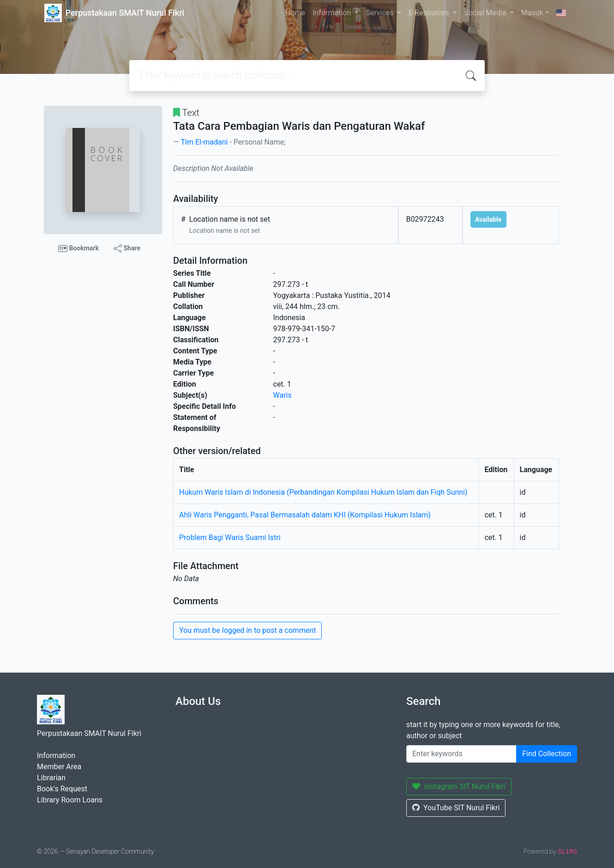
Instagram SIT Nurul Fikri (459, 786)
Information (333, 13)
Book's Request (62, 789)
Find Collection (547, 754)
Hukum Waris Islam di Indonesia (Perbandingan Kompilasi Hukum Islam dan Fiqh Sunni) (323, 492)
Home (295, 13)
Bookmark (78, 249)
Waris (283, 395)
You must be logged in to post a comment (247, 630)
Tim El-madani (204, 142)
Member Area (59, 767)
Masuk (532, 13)
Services (380, 13)
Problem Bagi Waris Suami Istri (230, 537)
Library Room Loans (70, 800)
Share (127, 249)
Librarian (51, 778)
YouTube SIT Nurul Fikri (456, 808)
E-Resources (430, 13)
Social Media (486, 13)
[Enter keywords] (461, 754)
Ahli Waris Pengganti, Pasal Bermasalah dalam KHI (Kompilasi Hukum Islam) (305, 515)
